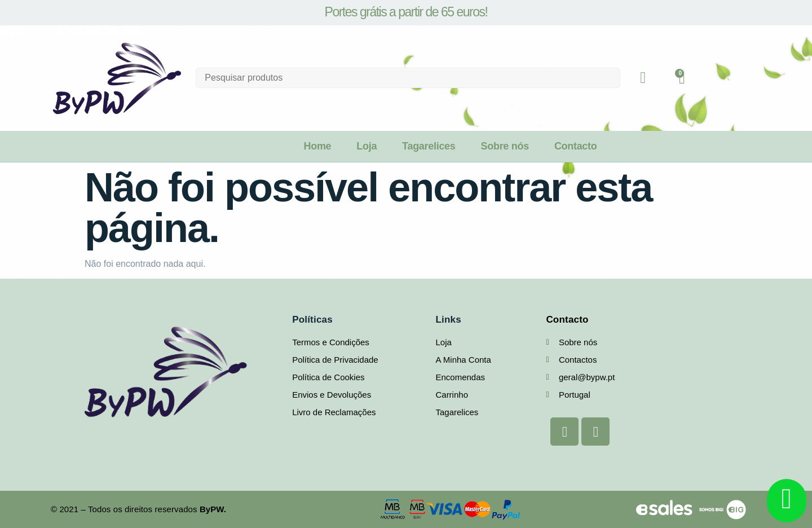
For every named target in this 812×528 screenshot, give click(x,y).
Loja (367, 146)
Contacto (576, 146)
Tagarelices (429, 146)
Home (317, 146)
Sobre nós (505, 146)
